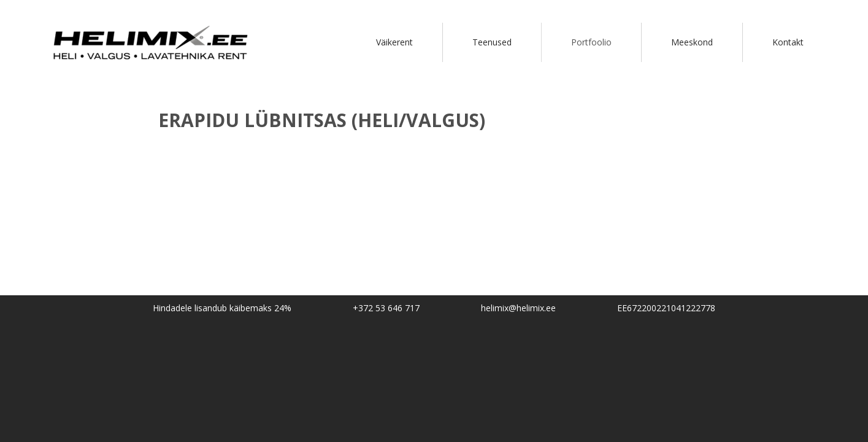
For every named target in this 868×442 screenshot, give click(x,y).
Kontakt (788, 42)
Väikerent (394, 42)
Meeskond (692, 42)
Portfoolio (591, 42)
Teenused (492, 42)
